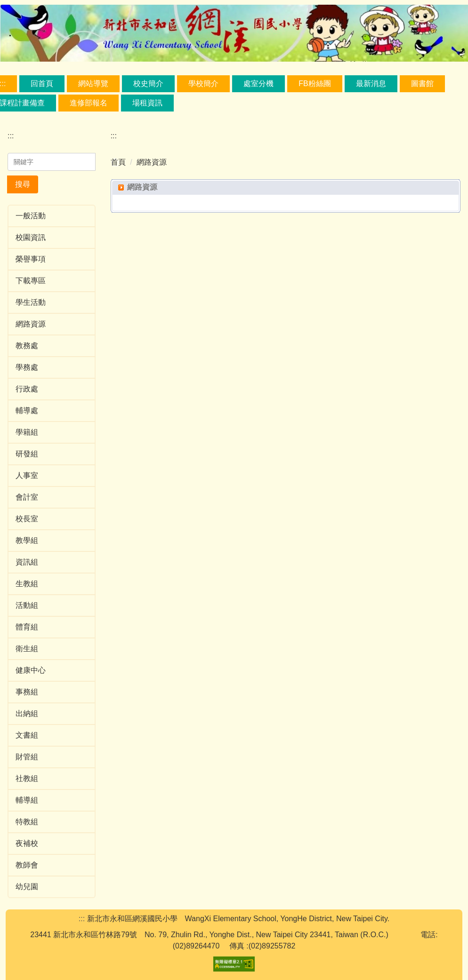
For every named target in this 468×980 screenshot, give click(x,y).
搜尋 (23, 184)
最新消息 (371, 84)
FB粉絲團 (315, 84)
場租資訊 (147, 103)
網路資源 (152, 162)
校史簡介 (148, 84)
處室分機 (258, 84)
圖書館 (422, 84)
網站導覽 (93, 84)
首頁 (118, 162)
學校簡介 (203, 84)
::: (11, 136)
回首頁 (42, 84)
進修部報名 (89, 103)
